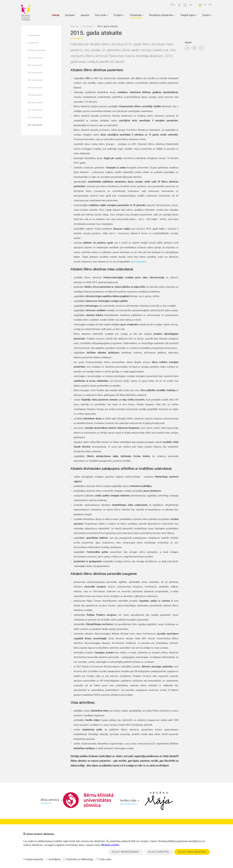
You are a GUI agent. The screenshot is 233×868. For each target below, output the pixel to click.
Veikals (56, 16)
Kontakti (70, 16)
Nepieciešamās (33, 860)
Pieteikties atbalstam (162, 16)
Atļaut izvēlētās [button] (158, 852)
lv (200, 5)
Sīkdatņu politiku (110, 845)
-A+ (172, 5)
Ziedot (207, 16)
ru (205, 5)
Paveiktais (136, 16)
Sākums (75, 27)
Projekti (119, 16)
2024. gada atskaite (35, 58)
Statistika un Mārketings (78, 860)
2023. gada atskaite (35, 65)
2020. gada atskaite (35, 88)
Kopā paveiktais (34, 35)
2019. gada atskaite (35, 95)
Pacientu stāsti (33, 43)
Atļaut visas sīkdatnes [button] (192, 852)
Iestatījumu (53, 860)
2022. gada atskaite (35, 73)
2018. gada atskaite (35, 102)
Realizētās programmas (37, 50)
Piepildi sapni (188, 16)
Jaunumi (85, 16)
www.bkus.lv (46, 803)
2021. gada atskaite (35, 80)
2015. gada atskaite (35, 125)
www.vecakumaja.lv (128, 804)
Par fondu (101, 16)
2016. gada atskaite (35, 117)
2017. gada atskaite (35, 110)
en (210, 5)
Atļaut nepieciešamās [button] (125, 852)
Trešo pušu (104, 860)
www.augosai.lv (138, 262)
